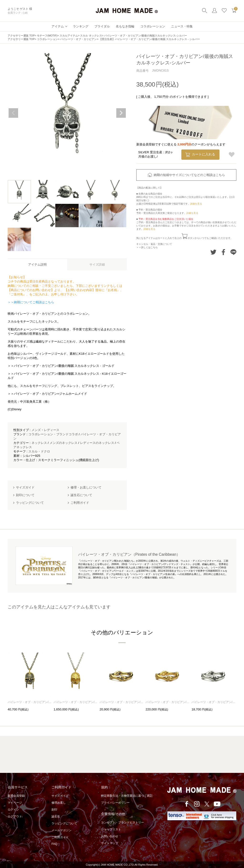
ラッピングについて (64, 823)
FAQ (54, 844)
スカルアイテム (69, 36)
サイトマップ (110, 843)
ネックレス (39, 443)
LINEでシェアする (233, 252)
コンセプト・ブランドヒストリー (122, 822)
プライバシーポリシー (115, 803)
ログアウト (15, 817)
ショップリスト (111, 829)
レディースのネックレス (97, 443)
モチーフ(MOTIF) (47, 36)
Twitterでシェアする (213, 252)
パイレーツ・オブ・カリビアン (78, 39)
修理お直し (59, 803)
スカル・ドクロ (39, 451)
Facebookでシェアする (223, 252)
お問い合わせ (110, 836)
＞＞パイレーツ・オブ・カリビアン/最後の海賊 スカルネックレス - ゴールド (61, 366)
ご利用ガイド (60, 837)
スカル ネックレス (91, 36)
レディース (52, 430)
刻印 (54, 810)
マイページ (15, 803)
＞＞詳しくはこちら (147, 247)
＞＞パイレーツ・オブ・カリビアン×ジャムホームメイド (47, 394)
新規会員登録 (16, 796)
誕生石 (56, 817)
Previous (13, 113)
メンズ (36, 430)
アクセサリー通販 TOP (21, 36)
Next (121, 113)
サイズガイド (60, 796)
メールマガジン (61, 830)
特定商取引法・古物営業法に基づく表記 (127, 796)
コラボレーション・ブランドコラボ (53, 434)
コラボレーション (47, 39)
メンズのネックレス (64, 443)
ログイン (13, 810)
